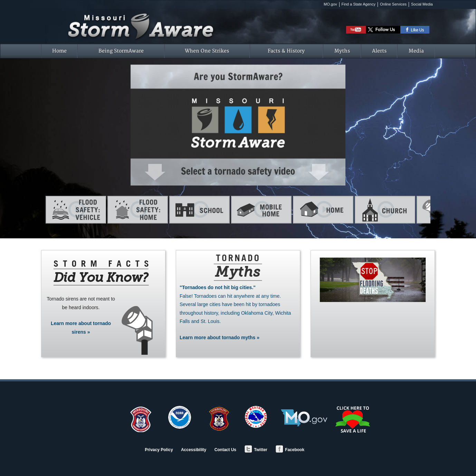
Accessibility (194, 450)
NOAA (180, 417)
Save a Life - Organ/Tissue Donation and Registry (353, 419)
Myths (342, 51)
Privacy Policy (159, 450)
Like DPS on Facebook (415, 30)
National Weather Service (256, 417)
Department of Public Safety (218, 419)
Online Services (393, 4)
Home (59, 51)
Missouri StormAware (141, 18)
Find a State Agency (359, 4)
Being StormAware (121, 51)
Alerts (379, 51)
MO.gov (330, 4)
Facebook (290, 450)
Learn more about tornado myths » (238, 312)
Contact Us (225, 450)
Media (416, 51)
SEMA (141, 419)
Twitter (256, 450)
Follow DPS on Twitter (383, 30)
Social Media (422, 4)
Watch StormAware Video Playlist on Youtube (356, 30)
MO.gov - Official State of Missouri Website (304, 418)
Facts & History (286, 51)
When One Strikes (207, 51)
